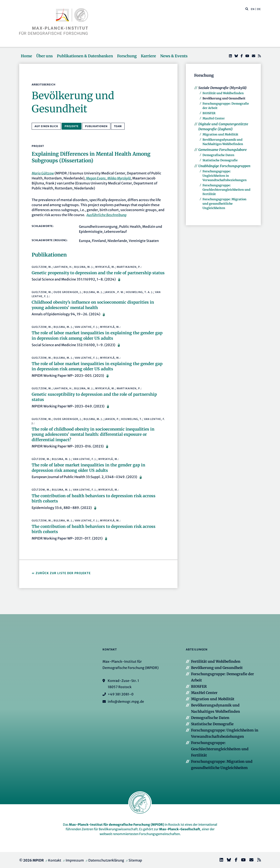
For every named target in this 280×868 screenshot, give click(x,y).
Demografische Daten (218, 155)
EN (253, 9)
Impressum (75, 860)
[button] (247, 9)
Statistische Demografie (220, 160)
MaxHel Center (214, 118)
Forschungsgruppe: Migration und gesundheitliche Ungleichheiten (224, 204)
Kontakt (55, 860)
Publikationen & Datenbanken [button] (85, 56)
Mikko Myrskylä (119, 178)
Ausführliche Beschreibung (106, 215)
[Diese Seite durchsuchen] (245, 9)
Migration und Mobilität (220, 134)
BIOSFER (209, 113)
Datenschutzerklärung (106, 860)
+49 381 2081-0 (121, 694)
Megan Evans (96, 178)
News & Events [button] (174, 56)
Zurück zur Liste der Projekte (63, 573)
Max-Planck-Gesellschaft (180, 829)
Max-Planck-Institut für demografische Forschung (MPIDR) (117, 825)
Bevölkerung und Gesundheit (224, 98)
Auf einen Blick (46, 126)
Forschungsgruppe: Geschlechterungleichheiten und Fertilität (226, 190)
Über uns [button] (44, 56)
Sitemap (135, 860)
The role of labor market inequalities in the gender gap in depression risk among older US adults (88, 468)
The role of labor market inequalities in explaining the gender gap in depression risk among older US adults (97, 336)
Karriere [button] (148, 56)
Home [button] (26, 56)
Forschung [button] (127, 56)
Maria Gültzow (43, 173)
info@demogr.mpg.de (126, 701)
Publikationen (96, 126)
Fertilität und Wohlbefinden (223, 93)
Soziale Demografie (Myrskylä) (222, 88)
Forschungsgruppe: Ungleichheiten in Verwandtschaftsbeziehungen (225, 176)
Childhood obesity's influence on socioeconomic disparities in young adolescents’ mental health (93, 305)
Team (118, 126)
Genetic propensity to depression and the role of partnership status (98, 273)
